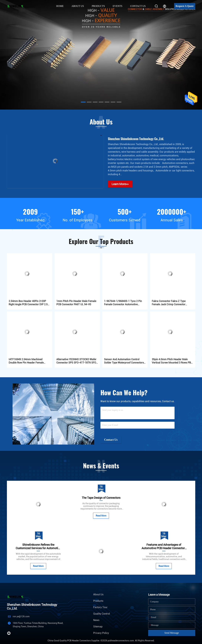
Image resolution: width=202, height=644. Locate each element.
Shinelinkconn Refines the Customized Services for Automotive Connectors (38, 546)
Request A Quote (185, 6)
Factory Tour (100, 607)
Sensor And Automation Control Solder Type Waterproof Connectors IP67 (124, 361)
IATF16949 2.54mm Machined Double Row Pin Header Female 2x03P (26, 361)
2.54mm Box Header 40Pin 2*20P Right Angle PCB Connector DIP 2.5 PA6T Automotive (28, 303)
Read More (38, 566)
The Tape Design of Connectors (101, 498)
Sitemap (98, 627)
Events (117, 6)
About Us (98, 594)
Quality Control (102, 614)
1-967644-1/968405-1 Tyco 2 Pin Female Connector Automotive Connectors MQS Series (123, 303)
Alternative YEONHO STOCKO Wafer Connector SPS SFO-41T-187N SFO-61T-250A (77, 361)
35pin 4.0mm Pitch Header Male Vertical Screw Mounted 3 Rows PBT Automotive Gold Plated (172, 361)
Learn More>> (120, 184)
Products (98, 601)
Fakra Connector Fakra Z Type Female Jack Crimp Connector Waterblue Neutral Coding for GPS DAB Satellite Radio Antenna (171, 303)
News (96, 620)
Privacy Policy (101, 633)
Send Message (172, 633)
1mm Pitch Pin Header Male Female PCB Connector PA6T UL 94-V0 (76, 303)
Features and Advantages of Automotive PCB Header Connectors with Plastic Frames (164, 546)
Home (60, 6)
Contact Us (138, 6)
